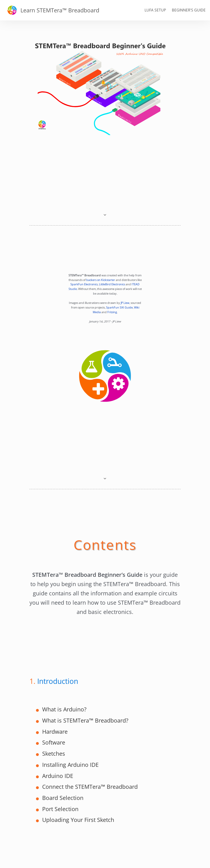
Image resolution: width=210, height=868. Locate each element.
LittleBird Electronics (112, 284)
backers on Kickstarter (101, 280)
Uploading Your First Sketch (78, 820)
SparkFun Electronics (84, 284)
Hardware (55, 732)
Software (54, 742)
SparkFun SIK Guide (119, 308)
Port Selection (60, 809)
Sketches (54, 754)
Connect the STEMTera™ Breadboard (90, 787)
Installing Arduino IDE (70, 765)
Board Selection (63, 798)
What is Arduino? (64, 709)
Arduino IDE (58, 776)
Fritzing (112, 312)
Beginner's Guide (189, 10)
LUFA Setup (155, 10)
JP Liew (125, 303)
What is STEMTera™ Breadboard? (85, 720)
